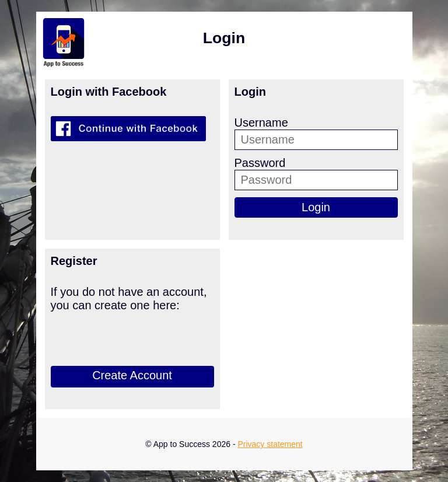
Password (260, 163)
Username (261, 123)
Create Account (132, 375)
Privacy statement (270, 444)
